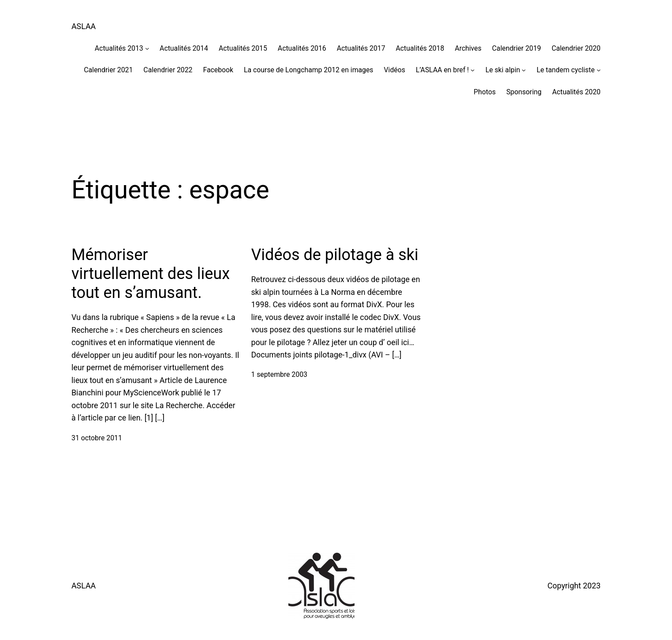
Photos (485, 92)
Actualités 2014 (184, 48)
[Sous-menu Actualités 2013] (147, 48)
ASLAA (84, 26)
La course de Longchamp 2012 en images (308, 70)
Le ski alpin (503, 70)
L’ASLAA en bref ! (442, 70)
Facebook (218, 70)
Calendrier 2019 (517, 48)
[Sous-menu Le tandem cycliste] (599, 70)
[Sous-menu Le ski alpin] (524, 70)
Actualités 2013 (119, 48)
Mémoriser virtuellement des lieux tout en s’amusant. (151, 274)
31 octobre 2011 (97, 438)
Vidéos (395, 70)
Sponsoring (524, 92)
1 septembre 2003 (279, 374)
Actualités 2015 (243, 48)
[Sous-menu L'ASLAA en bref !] (472, 70)
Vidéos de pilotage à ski (334, 255)
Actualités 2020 (576, 92)
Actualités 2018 (420, 48)
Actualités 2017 (361, 48)
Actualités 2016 (302, 48)
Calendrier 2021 (108, 70)
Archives (468, 48)
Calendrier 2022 (168, 70)
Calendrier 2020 (576, 48)
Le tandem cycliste (566, 70)
